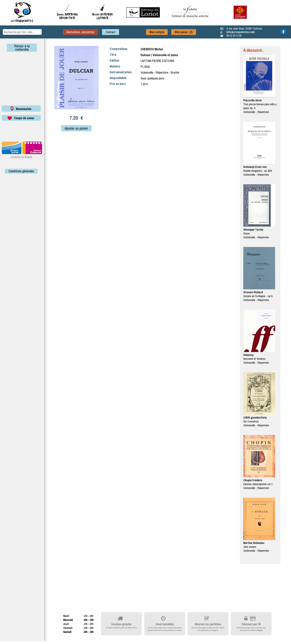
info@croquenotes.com (240, 32)
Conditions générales (21, 171)
